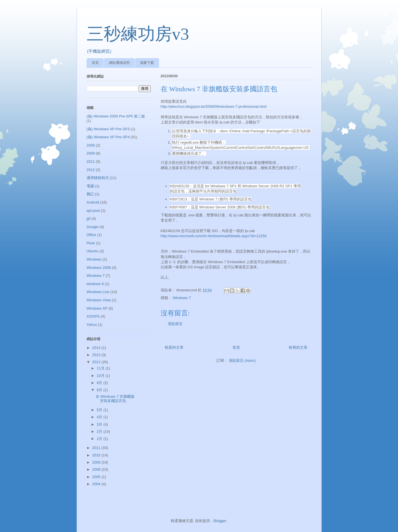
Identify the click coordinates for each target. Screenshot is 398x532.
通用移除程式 (98, 178)
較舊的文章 (298, 347)
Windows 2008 (99, 268)
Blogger (220, 521)
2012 (91, 170)
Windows (94, 259)
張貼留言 (175, 324)
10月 (101, 376)
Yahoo (92, 325)
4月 (100, 417)
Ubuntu (93, 251)
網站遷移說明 (119, 63)
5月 (100, 410)
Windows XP (97, 308)
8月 (100, 383)
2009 (91, 153)
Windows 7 (182, 298)
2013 (97, 355)
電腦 (90, 186)
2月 (100, 432)
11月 (101, 368)
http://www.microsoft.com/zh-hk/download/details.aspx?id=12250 (214, 236)
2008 (91, 145)
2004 (97, 484)
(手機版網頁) (99, 51)
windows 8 (95, 284)
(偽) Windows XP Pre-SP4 (108, 137)
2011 (91, 162)
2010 (97, 455)
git (89, 219)
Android (93, 202)
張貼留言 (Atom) (242, 361)
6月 (100, 390)
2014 (97, 348)
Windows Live (98, 292)
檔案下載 (147, 63)
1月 (100, 439)
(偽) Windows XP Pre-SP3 (108, 129)
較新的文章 (174, 347)
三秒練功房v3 (138, 34)
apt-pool (93, 211)
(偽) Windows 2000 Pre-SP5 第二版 (116, 116)
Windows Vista (99, 300)
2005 (97, 477)
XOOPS (93, 316)
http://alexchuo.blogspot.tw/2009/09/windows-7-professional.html (214, 106)
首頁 (95, 63)
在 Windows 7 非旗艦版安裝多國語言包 (115, 399)
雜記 (90, 194)
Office (91, 235)
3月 (100, 424)
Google (93, 227)
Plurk (91, 243)
